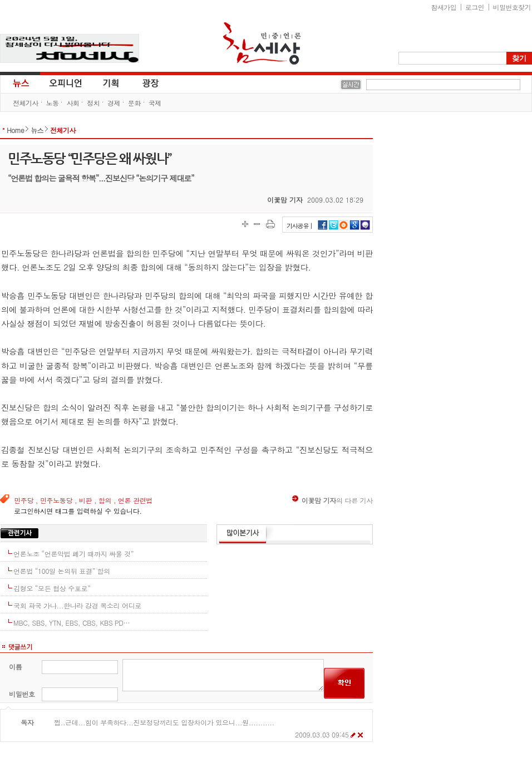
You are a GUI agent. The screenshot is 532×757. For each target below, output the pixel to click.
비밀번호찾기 (512, 7)
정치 (93, 103)
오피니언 (66, 82)
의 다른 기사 (332, 500)
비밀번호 (22, 694)
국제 (155, 103)
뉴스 (20, 82)
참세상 (262, 43)
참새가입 (444, 7)
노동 (53, 103)
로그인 (475, 7)
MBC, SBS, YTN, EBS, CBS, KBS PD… (72, 623)
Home (15, 130)
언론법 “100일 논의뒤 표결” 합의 (62, 571)
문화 (134, 103)
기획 (111, 82)
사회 (73, 103)
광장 (143, 82)
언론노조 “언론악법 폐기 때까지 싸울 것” (73, 554)
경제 (114, 103)
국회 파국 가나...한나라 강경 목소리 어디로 (77, 605)
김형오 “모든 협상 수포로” (52, 588)
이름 (15, 667)
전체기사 (26, 103)
